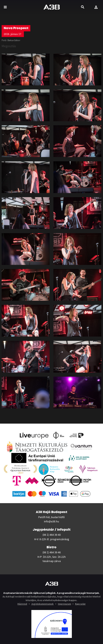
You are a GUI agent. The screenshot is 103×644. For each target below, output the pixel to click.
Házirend (22, 604)
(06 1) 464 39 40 (52, 535)
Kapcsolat (80, 604)
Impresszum (64, 604)
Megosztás (9, 46)
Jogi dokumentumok (42, 604)
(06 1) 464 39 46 (52, 552)
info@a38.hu (51, 521)
